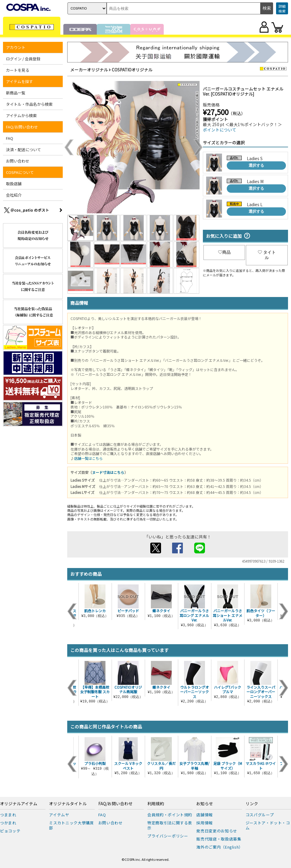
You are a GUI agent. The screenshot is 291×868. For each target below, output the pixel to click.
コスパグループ (260, 815)
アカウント (16, 47)
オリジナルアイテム (19, 804)
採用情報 (205, 823)
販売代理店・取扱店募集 (219, 839)
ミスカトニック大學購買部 (71, 825)
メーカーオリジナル (89, 70)
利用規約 (156, 804)
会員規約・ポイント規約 (170, 815)
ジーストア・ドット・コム (268, 825)
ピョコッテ (10, 831)
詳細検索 (282, 9)
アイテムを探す (19, 81)
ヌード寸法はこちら (108, 472)
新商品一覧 (16, 93)
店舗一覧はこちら (88, 458)
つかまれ (8, 823)
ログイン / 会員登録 (23, 59)
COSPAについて (20, 172)
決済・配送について (23, 150)
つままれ (8, 815)
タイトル (267, 255)
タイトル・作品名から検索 (29, 104)
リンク (252, 804)
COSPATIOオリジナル (132, 70)
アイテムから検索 (21, 115)
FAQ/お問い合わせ (22, 127)
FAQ (10, 138)
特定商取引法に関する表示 (170, 825)
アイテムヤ (59, 815)
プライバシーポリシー (168, 836)
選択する (256, 165)
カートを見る (18, 70)
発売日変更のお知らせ (217, 831)
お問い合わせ (18, 161)
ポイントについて (220, 130)
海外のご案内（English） (220, 847)
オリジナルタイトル (68, 804)
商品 (224, 252)
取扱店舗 (14, 184)
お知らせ (205, 804)
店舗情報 (205, 815)
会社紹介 (14, 195)
